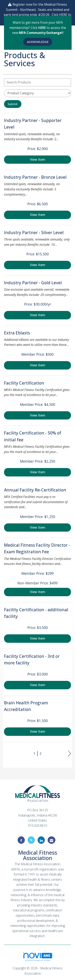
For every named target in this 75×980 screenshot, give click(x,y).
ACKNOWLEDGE (38, 42)
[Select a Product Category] (37, 93)
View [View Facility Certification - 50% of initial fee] (38, 472)
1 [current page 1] (34, 754)
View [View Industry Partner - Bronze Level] (38, 215)
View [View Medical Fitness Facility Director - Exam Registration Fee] (38, 592)
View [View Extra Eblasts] (38, 365)
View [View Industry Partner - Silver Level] (38, 265)
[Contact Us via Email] (51, 840)
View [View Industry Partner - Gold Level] (38, 315)
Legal (46, 973)
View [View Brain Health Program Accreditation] (38, 731)
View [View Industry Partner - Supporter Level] (38, 159)
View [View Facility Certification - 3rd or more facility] (38, 685)
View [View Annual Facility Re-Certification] (38, 527)
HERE (42, 28)
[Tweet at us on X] (31, 840)
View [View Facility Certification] (38, 415)
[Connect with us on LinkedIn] (41, 840)
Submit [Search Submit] (13, 104)
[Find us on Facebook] (21, 840)
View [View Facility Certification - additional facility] (38, 638)
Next (69, 754)
